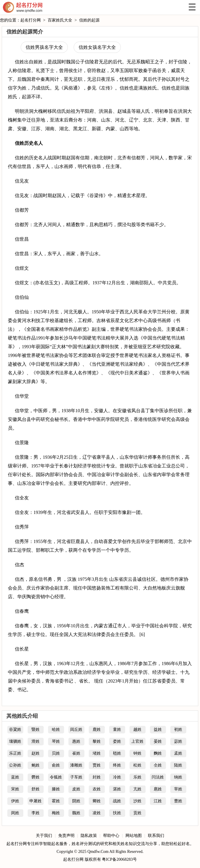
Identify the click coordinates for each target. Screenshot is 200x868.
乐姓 (137, 777)
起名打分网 (23, 7)
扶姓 (117, 813)
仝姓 (158, 765)
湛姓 (117, 789)
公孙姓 (15, 765)
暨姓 (36, 729)
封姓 (97, 777)
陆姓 (178, 765)
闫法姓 (158, 777)
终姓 (117, 765)
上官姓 (137, 741)
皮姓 (76, 789)
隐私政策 (89, 836)
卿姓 (97, 801)
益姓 (158, 729)
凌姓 (97, 813)
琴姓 (56, 741)
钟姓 (137, 753)
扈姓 (158, 789)
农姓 (97, 789)
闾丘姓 (76, 729)
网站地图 (134, 836)
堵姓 (97, 753)
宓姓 (178, 741)
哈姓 (56, 729)
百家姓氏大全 (60, 20)
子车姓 (76, 777)
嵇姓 (117, 753)
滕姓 (56, 789)
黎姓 (97, 741)
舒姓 (36, 789)
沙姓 (137, 801)
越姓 (137, 729)
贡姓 (137, 813)
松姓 (137, 765)
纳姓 (178, 777)
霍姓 (56, 801)
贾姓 (97, 765)
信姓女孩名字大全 (97, 47)
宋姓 (15, 789)
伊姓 (15, 801)
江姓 (158, 801)
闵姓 (15, 813)
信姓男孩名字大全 (44, 47)
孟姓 (178, 753)
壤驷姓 (15, 741)
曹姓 (178, 801)
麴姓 (158, 753)
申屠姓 (36, 801)
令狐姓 (56, 777)
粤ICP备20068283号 (119, 859)
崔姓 (76, 753)
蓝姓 (15, 777)
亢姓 (137, 789)
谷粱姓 (15, 729)
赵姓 (36, 753)
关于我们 (44, 836)
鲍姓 (36, 765)
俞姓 (56, 765)
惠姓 (76, 741)
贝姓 (56, 753)
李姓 (36, 813)
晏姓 (158, 741)
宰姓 (178, 789)
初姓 (178, 729)
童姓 (117, 729)
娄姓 (117, 741)
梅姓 (56, 813)
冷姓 (117, 777)
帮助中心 (111, 836)
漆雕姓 (76, 765)
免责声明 (66, 836)
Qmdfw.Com (98, 852)
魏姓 (76, 813)
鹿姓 (97, 729)
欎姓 (36, 777)
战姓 (117, 801)
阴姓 (76, 801)
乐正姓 (15, 753)
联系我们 (156, 836)
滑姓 (36, 741)
